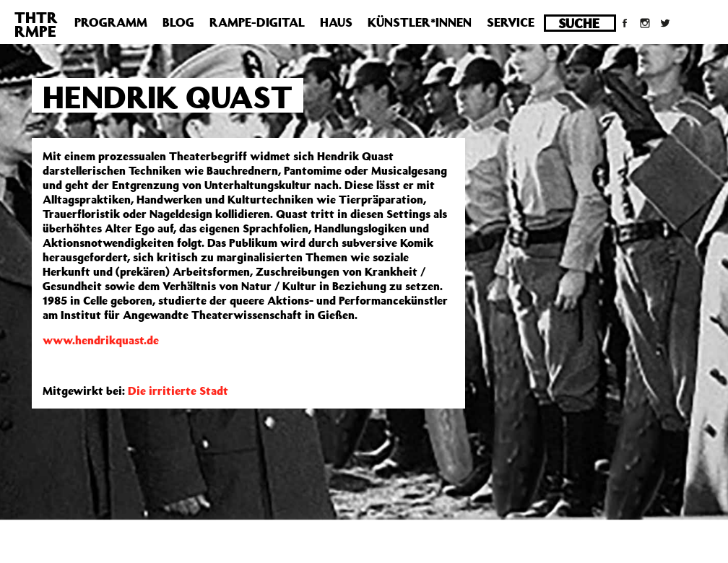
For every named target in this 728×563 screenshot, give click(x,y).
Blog (178, 22)
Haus (336, 22)
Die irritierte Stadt (178, 390)
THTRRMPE (36, 24)
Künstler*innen (420, 22)
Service (511, 22)
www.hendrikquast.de (101, 340)
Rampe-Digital (257, 22)
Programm (111, 22)
